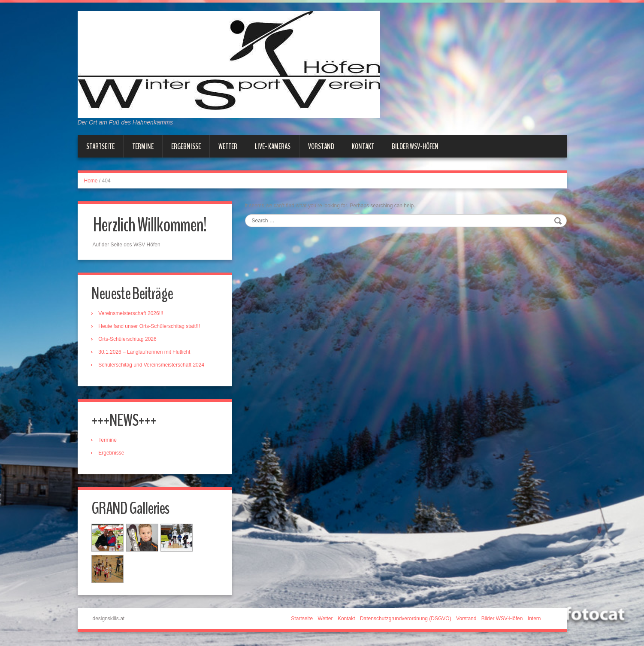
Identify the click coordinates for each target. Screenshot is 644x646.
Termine (143, 146)
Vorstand (321, 146)
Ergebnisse (186, 146)
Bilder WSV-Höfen (415, 146)
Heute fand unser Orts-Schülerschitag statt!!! (150, 327)
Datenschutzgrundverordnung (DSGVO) (406, 620)
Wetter (228, 146)
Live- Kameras (273, 146)
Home (91, 181)
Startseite (100, 146)
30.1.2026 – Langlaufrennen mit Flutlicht (145, 352)
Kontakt (363, 146)
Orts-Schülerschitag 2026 (128, 340)
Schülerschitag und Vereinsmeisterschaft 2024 (153, 365)
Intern (534, 620)
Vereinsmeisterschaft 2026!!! (132, 314)
